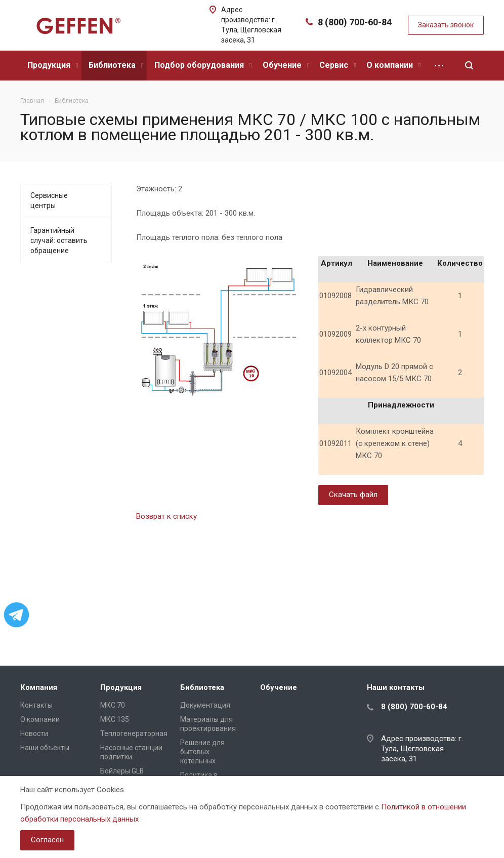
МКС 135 (115, 719)
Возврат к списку (166, 516)
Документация (205, 705)
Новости (34, 733)
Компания (39, 687)
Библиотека (116, 65)
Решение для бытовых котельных (202, 752)
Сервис (338, 65)
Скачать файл (353, 495)
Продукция (53, 65)
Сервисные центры (49, 200)
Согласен (47, 840)
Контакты (36, 705)
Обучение (286, 65)
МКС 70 (113, 705)
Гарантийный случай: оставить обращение (59, 240)
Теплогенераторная (134, 733)
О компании (393, 65)
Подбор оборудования (203, 65)
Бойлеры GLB (122, 771)
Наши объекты (45, 748)
